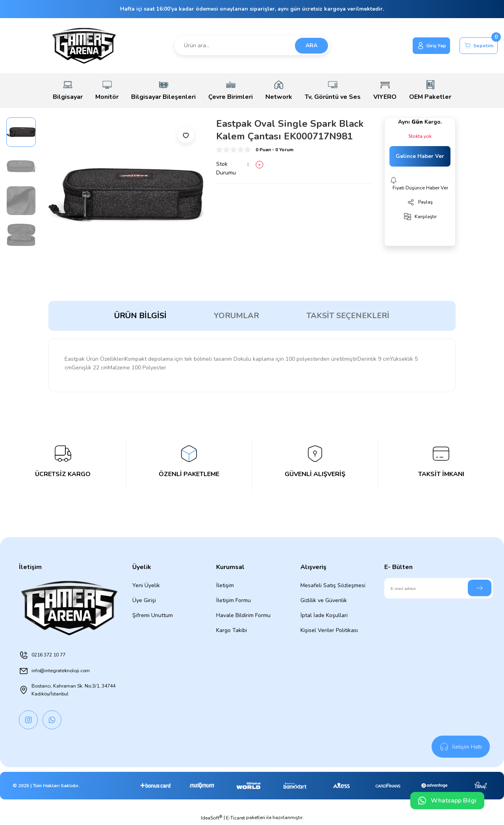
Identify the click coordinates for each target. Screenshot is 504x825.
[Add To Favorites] (186, 135)
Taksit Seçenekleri (348, 316)
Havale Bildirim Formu (243, 615)
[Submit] (480, 588)
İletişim (225, 585)
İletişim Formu (233, 600)
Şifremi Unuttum (153, 615)
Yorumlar (236, 316)
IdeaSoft (211, 819)
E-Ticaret (235, 819)
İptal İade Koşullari (324, 615)
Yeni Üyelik (146, 585)
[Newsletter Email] (439, 588)
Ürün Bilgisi (140, 316)
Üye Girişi (144, 600)
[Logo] (84, 46)
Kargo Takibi (232, 630)
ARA (311, 45)
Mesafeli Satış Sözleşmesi (333, 585)
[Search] (252, 46)
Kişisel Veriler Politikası (329, 630)
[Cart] (475, 46)
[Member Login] (421, 46)
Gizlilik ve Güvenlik (324, 600)
